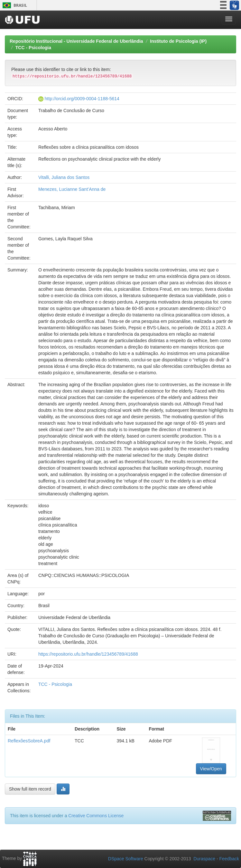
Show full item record (30, 789)
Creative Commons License (96, 816)
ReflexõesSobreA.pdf (29, 741)
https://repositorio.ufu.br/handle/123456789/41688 (88, 654)
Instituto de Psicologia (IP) (178, 41)
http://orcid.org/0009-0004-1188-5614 (82, 99)
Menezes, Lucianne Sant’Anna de (72, 189)
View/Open (211, 769)
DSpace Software (126, 859)
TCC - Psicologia (33, 48)
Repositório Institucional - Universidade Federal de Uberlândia (76, 41)
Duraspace (204, 859)
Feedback (229, 859)
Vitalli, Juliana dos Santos (64, 177)
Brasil (14, 5)
